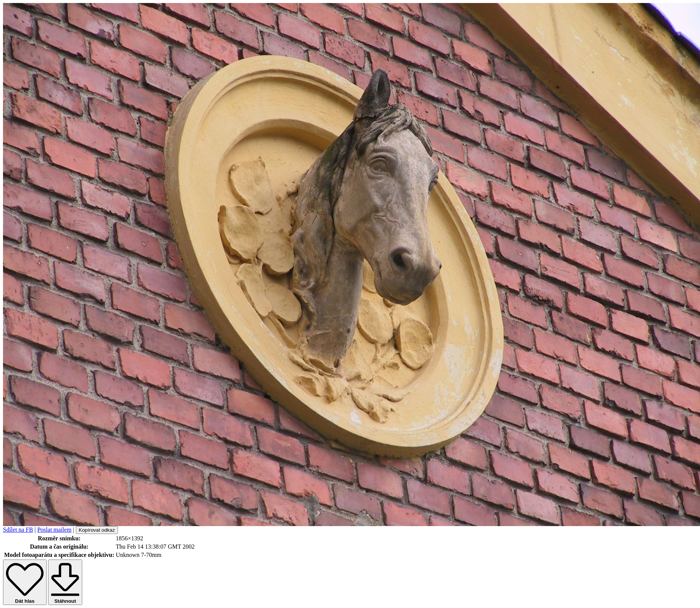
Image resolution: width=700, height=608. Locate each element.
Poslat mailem (54, 530)
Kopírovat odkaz (97, 530)
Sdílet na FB (18, 530)
